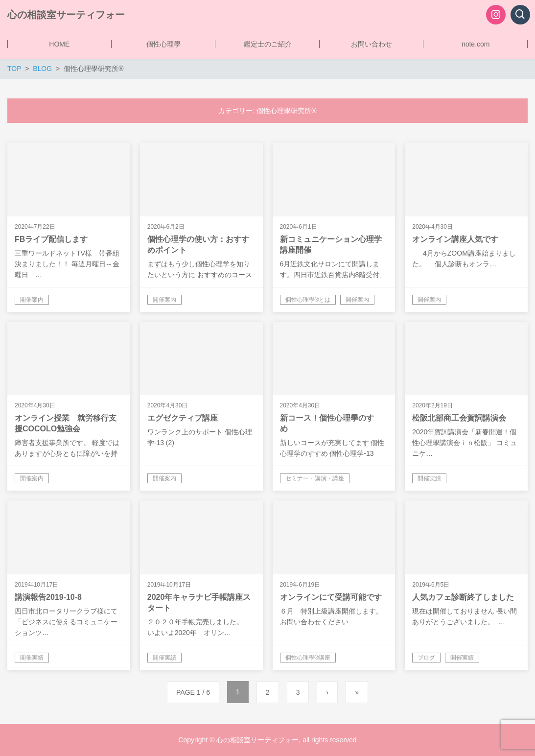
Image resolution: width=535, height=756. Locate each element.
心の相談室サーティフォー (66, 15)
